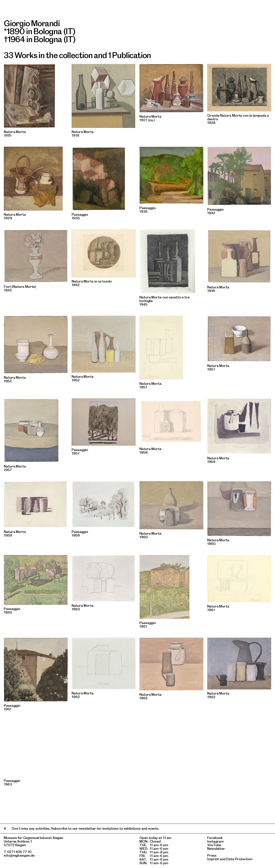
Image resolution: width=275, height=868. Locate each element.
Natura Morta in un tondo (92, 281)
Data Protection (239, 859)
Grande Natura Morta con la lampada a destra (238, 117)
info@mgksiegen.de (19, 855)
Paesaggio (80, 214)
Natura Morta (15, 132)
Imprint (213, 859)
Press (212, 855)
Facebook (215, 838)
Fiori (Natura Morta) (20, 287)
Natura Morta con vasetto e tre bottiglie (164, 299)
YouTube (214, 845)
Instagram (215, 841)
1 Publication (130, 55)
